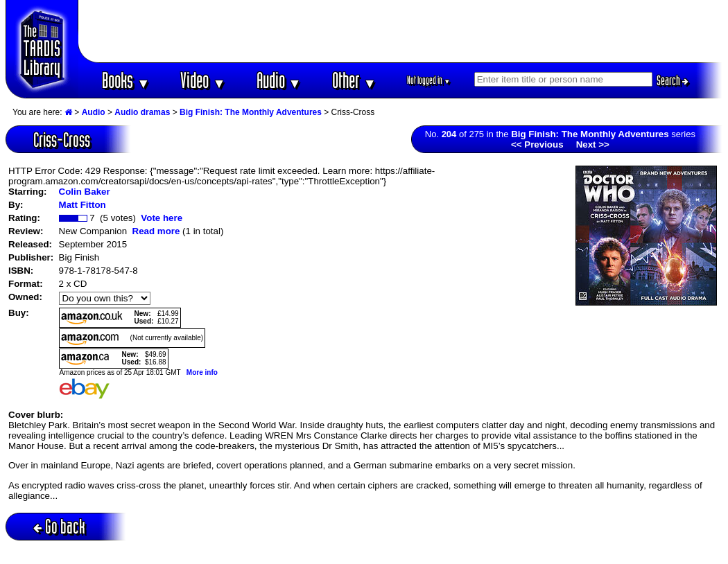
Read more (156, 231)
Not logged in (429, 80)
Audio (279, 80)
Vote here (162, 218)
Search (673, 80)
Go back (59, 526)
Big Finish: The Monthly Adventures (251, 112)
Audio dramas (142, 112)
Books (126, 80)
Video (203, 80)
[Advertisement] (401, 31)
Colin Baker (85, 192)
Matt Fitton (83, 205)
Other (354, 80)
